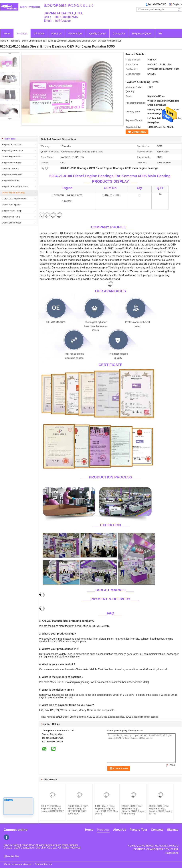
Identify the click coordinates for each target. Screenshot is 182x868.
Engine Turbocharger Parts (15, 187)
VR (160, 34)
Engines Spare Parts (12, 145)
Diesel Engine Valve (12, 223)
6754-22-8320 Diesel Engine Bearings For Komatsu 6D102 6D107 (52, 809)
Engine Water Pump (12, 211)
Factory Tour (76, 34)
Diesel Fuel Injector (11, 205)
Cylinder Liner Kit (10, 169)
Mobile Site (11, 856)
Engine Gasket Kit (11, 181)
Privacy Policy (12, 845)
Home (7, 34)
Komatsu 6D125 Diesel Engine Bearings (66, 717)
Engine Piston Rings (12, 163)
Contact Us (119, 34)
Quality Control (98, 34)
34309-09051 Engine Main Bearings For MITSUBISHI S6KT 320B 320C (78, 810)
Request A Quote (142, 34)
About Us (56, 34)
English (176, 4)
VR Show (39, 34)
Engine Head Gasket (12, 175)
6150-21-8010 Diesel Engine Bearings (106, 717)
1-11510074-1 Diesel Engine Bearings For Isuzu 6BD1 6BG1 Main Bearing (106, 810)
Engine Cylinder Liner (12, 151)
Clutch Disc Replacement (14, 199)
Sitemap (173, 830)
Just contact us (43, 864)
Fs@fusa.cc (172, 853)
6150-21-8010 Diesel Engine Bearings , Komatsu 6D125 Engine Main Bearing (133, 810)
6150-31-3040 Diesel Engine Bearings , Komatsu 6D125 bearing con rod (160, 810)
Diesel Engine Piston (12, 157)
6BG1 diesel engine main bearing (142, 717)
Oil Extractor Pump (11, 217)
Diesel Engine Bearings (33, 41)
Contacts (157, 830)
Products (22, 34)
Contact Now (139, 132)
